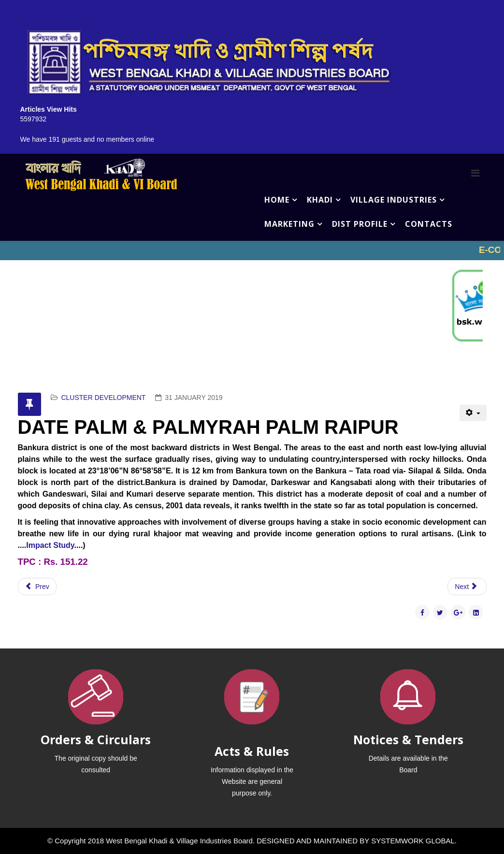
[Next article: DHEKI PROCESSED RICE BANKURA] (467, 587)
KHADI (320, 200)
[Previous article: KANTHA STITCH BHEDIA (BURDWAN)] (37, 587)
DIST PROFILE (360, 224)
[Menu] (475, 173)
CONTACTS (429, 224)
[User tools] (473, 413)
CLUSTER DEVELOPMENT (103, 398)
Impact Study (50, 545)
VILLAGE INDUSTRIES (394, 200)
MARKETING (289, 224)
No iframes (252, 250)
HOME (277, 200)
